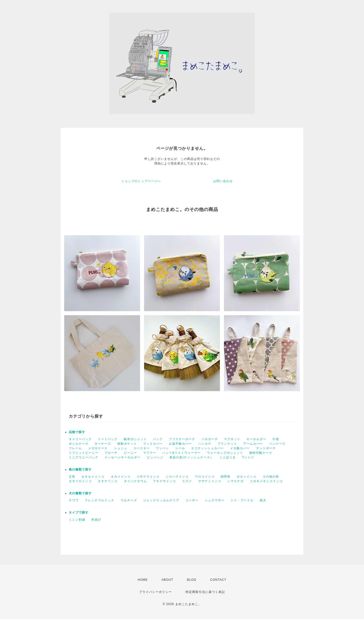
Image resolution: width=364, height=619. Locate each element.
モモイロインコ (80, 481)
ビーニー (130, 453)
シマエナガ (235, 481)
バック (158, 439)
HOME (143, 580)
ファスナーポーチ (182, 439)
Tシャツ (248, 457)
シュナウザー (215, 500)
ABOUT (167, 580)
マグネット (232, 439)
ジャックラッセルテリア (161, 500)
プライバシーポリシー (155, 592)
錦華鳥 (226, 477)
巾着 (276, 439)
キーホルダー (256, 439)
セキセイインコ (93, 477)
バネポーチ (210, 439)
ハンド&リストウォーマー (181, 453)
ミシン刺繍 (77, 520)
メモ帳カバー (240, 448)
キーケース (103, 444)
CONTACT (218, 580)
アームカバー (253, 444)
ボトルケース (79, 444)
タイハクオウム (135, 481)
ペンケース (277, 444)
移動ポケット (127, 444)
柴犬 (263, 500)
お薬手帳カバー (180, 444)
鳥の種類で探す (80, 469)
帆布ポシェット (135, 439)
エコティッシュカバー (208, 448)
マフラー (150, 453)
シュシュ (121, 448)
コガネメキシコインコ (266, 481)
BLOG (192, 580)
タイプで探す (79, 513)
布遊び (96, 520)
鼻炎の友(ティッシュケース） (191, 457)
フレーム (75, 448)
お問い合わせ (223, 181)
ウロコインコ (205, 477)
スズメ (187, 481)
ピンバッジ (155, 457)
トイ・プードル (242, 500)
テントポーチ (266, 448)
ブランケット (227, 444)
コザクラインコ (148, 477)
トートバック (108, 439)
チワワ (74, 500)
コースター (141, 448)
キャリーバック (80, 439)
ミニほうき (228, 457)
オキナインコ (108, 481)
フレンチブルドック (99, 500)
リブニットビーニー (84, 453)
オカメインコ (121, 477)
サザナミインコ (210, 481)
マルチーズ (129, 500)
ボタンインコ (246, 477)
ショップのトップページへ (141, 181)
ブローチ (111, 453)
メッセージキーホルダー (122, 457)
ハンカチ (205, 444)
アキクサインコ (164, 481)
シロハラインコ (177, 477)
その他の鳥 (271, 477)
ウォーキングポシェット (225, 453)
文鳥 (72, 477)
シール (180, 448)
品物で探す (77, 432)
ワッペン (162, 448)
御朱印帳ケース (261, 453)
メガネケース (98, 448)
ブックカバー (153, 444)
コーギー (192, 500)
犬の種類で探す (80, 493)
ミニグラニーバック (84, 457)
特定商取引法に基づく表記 (205, 592)
